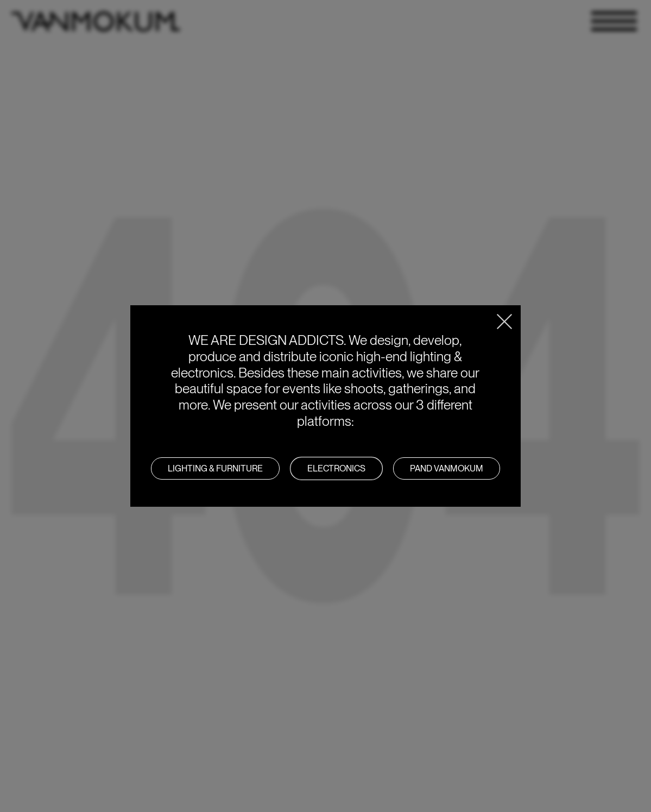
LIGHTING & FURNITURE (215, 468)
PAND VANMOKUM (447, 468)
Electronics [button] (336, 468)
